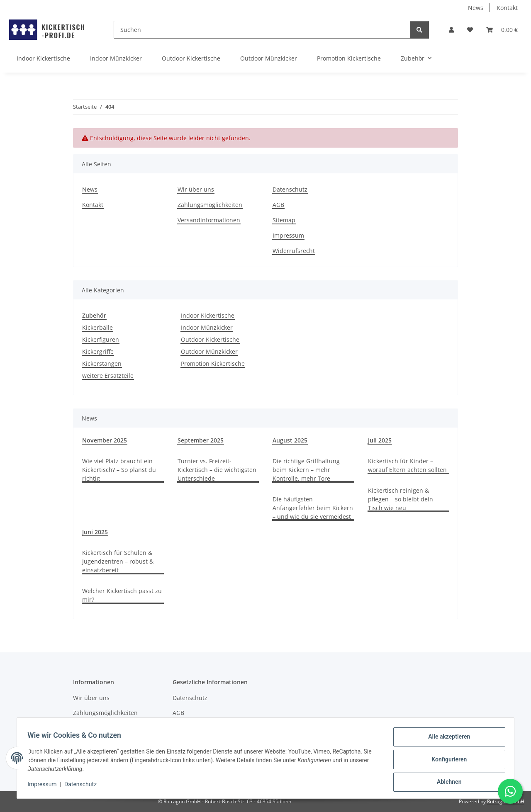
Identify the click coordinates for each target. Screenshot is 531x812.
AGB (278, 205)
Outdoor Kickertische (210, 339)
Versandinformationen (209, 220)
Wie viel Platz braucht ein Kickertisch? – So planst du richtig (119, 470)
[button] (451, 30)
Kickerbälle (97, 327)
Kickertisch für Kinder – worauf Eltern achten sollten (407, 465)
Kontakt (507, 8)
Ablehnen (446, 783)
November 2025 (105, 440)
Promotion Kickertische (213, 363)
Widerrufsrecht (294, 251)
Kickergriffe (98, 351)
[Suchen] (262, 30)
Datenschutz (83, 786)
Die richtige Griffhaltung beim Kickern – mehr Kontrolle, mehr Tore (306, 470)
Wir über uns (196, 189)
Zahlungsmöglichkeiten (210, 205)
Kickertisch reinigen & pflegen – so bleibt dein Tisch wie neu (401, 499)
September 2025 (201, 440)
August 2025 (290, 440)
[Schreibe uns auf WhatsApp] (510, 791)
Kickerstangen (102, 363)
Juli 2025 (380, 440)
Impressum (45, 786)
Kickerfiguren (101, 339)
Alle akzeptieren (446, 739)
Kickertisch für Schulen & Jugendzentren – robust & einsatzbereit (118, 561)
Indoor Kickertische (208, 315)
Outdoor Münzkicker (209, 351)
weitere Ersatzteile (108, 376)
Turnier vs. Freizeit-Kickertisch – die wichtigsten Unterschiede (217, 470)
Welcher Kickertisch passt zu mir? (122, 595)
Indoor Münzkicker (207, 327)
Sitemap (284, 220)
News (476, 8)
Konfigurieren (446, 761)
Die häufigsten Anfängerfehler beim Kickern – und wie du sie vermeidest (313, 508)
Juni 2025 (95, 532)
